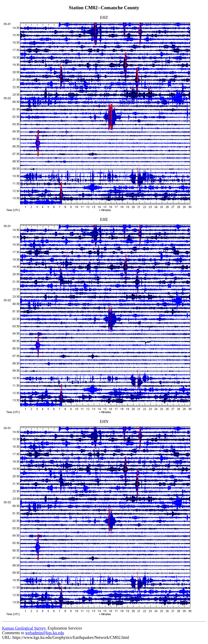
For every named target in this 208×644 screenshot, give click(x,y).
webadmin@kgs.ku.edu (45, 633)
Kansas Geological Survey (24, 628)
